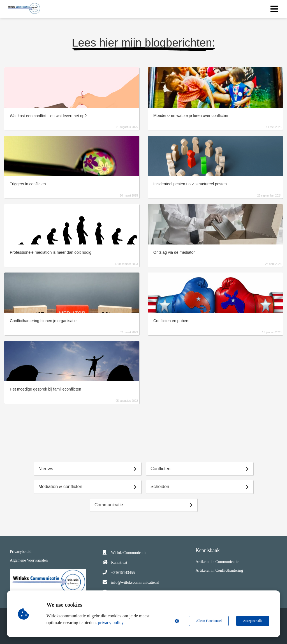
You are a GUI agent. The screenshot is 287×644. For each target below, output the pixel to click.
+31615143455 (123, 573)
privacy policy (111, 623)
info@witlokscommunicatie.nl (135, 582)
